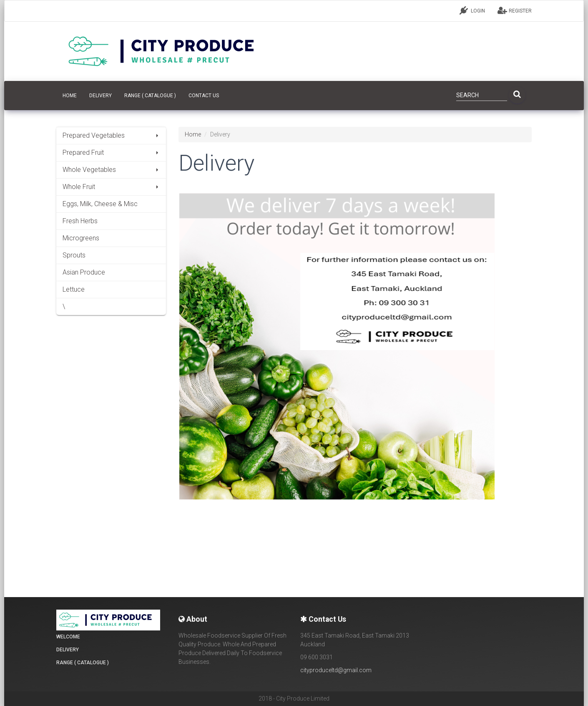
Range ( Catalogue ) (150, 96)
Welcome (68, 637)
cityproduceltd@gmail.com (336, 670)
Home (193, 134)
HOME (70, 96)
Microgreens (81, 238)
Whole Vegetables (111, 170)
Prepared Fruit (111, 153)
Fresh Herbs (80, 221)
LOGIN (472, 10)
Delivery (101, 96)
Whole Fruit (111, 187)
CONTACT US (204, 96)
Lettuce (74, 289)
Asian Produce (84, 272)
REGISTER (515, 10)
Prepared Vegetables (111, 135)
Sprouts (74, 255)
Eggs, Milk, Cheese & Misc (100, 204)
